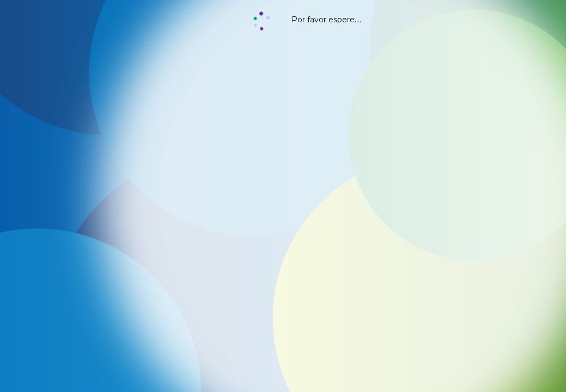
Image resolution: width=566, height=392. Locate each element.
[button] (261, 22)
